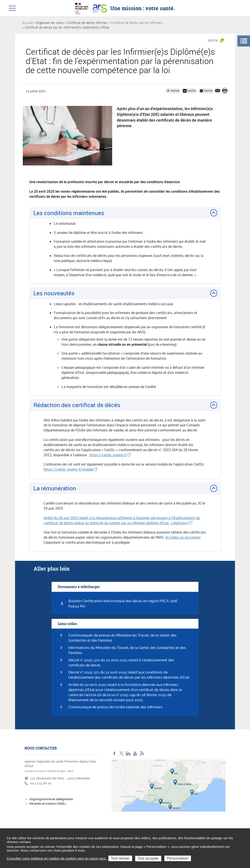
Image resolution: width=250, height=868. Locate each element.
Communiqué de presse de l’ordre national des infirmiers (115, 707)
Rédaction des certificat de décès (77, 405)
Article (213, 40)
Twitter (121, 754)
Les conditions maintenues (69, 213)
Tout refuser (120, 858)
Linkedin (128, 754)
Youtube (135, 754)
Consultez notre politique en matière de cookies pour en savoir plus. (57, 858)
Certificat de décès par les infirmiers (137, 23)
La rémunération (55, 488)
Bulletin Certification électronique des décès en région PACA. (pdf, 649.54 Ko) (123, 604)
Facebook (114, 754)
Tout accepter (148, 858)
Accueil (27, 23)
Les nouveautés (54, 293)
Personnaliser (178, 858)
